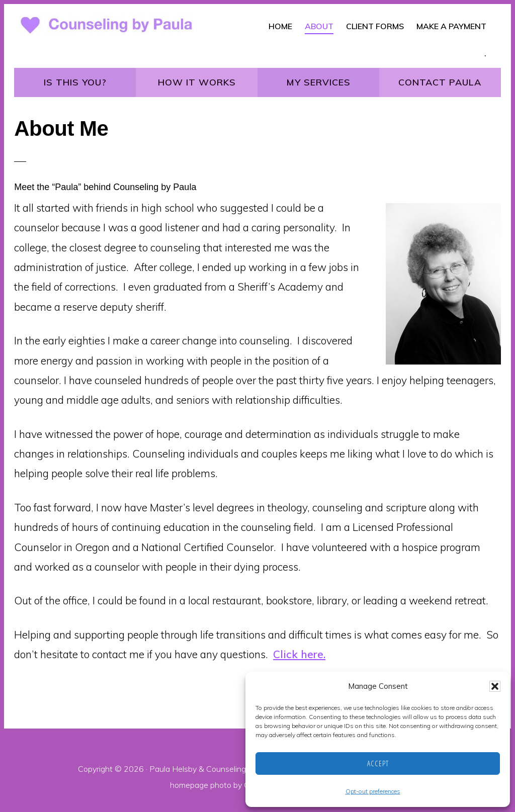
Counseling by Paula (243, 769)
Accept (378, 763)
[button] (495, 686)
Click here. (299, 654)
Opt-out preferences (373, 791)
